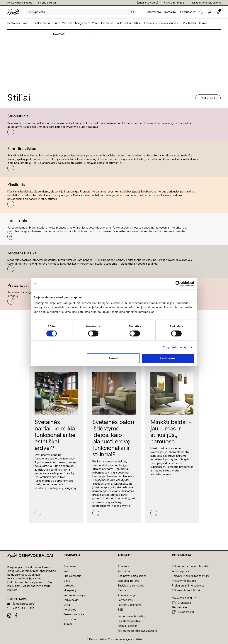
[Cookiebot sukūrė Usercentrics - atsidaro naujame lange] (178, 284)
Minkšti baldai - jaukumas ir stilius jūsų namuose (171, 432)
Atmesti (113, 358)
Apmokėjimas (180, 571)
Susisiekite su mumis (131, 586)
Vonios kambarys (103, 23)
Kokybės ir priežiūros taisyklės (191, 576)
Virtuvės (67, 23)
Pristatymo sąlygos (184, 581)
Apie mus (124, 566)
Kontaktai (170, 12)
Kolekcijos (150, 23)
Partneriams (125, 600)
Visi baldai (189, 23)
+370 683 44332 (174, 3)
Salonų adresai (47, 3)
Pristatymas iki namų (20, 3)
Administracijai (127, 595)
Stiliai (138, 23)
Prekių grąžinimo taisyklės (188, 586)
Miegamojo (82, 23)
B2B (120, 610)
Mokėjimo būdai (182, 598)
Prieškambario (41, 23)
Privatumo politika (129, 621)
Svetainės (14, 23)
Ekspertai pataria (128, 581)
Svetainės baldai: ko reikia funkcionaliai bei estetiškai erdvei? (56, 435)
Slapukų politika (127, 626)
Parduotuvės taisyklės (131, 616)
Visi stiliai (208, 98)
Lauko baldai (124, 23)
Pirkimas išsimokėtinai (186, 590)
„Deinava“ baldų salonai (132, 576)
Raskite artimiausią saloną (205, 3)
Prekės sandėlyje (170, 23)
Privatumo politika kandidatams (138, 631)
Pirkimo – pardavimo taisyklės (191, 566)
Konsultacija (188, 12)
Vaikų (26, 23)
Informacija (154, 12)
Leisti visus (168, 358)
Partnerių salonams (130, 605)
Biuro (56, 23)
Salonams (124, 590)
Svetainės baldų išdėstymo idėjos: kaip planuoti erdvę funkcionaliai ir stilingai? (113, 438)
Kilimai (203, 23)
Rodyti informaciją (175, 347)
